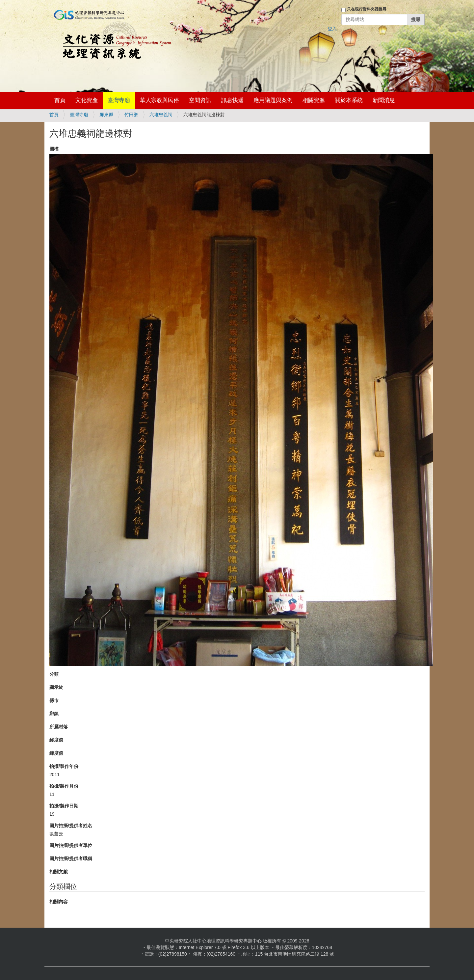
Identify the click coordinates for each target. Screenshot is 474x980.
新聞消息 (384, 100)
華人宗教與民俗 (159, 100)
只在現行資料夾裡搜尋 (367, 9)
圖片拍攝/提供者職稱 (71, 858)
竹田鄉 (131, 115)
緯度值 (56, 753)
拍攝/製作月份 (64, 786)
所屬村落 (59, 727)
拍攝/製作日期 (64, 806)
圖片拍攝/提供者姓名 (71, 826)
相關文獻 (59, 872)
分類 (54, 674)
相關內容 (59, 902)
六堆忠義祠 (161, 115)
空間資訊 (200, 100)
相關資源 (314, 100)
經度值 (56, 740)
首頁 (60, 100)
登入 (332, 29)
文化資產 (87, 100)
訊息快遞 (232, 100)
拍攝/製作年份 (64, 766)
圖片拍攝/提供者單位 (71, 845)
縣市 (54, 700)
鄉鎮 (54, 714)
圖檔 (54, 149)
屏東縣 (106, 115)
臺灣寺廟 (119, 100)
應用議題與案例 (273, 100)
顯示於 (56, 687)
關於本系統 (349, 100)
